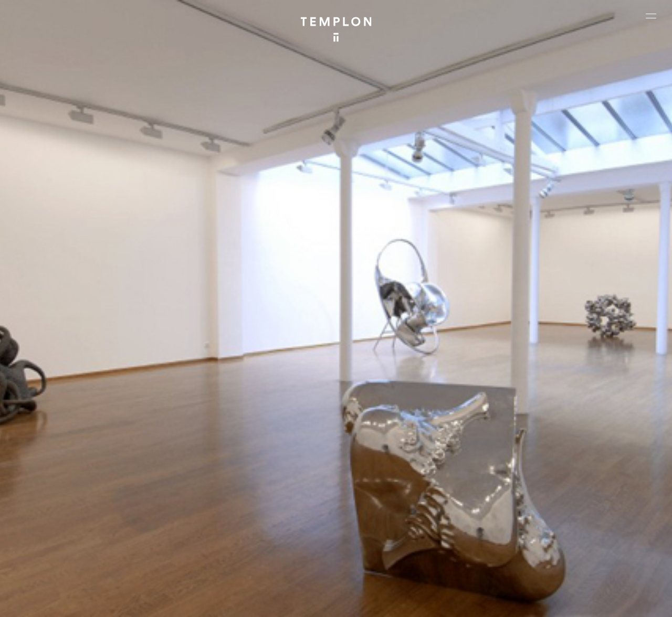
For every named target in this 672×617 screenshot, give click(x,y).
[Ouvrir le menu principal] (651, 16)
